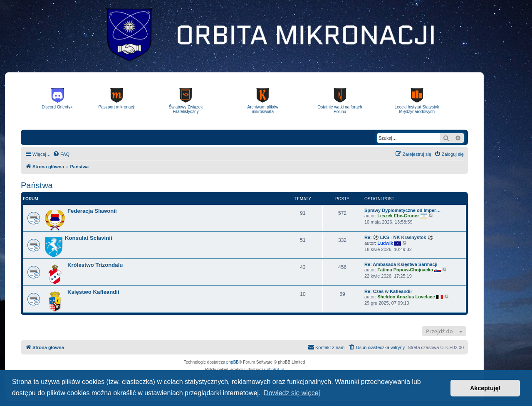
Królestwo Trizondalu (95, 265)
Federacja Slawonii (92, 211)
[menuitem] (61, 154)
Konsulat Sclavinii (89, 238)
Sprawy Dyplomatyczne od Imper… (402, 210)
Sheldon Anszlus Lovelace (406, 296)
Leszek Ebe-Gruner (398, 215)
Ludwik (385, 243)
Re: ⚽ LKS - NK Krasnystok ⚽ (399, 237)
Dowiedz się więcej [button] (292, 393)
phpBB (233, 362)
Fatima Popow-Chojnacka (405, 269)
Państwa (37, 185)
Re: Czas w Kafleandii (388, 291)
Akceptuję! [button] (485, 388)
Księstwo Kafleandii (93, 292)
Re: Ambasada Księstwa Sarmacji (401, 264)
